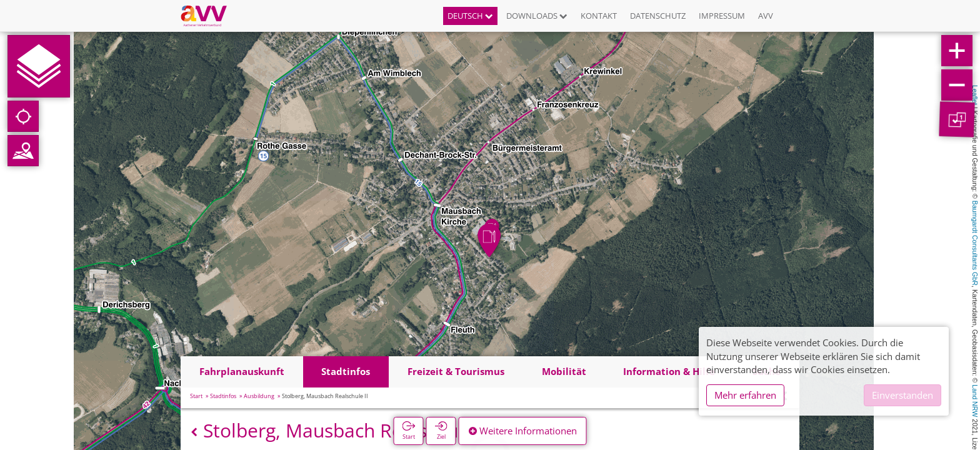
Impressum (722, 16)
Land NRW (975, 401)
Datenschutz (658, 16)
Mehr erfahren (745, 395)
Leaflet (975, 95)
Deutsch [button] (470, 16)
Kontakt (599, 16)
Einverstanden (902, 395)
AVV (766, 16)
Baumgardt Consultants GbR (975, 243)
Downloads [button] (537, 16)
